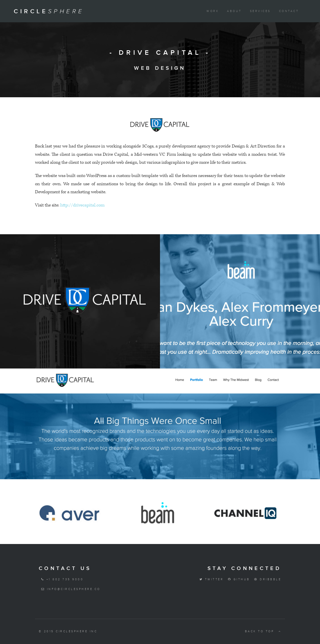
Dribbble (266, 579)
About (234, 11)
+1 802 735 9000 (61, 579)
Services (260, 11)
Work (213, 11)
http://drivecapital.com (82, 205)
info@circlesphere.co (70, 589)
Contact (289, 11)
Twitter (210, 579)
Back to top (263, 631)
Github (238, 579)
